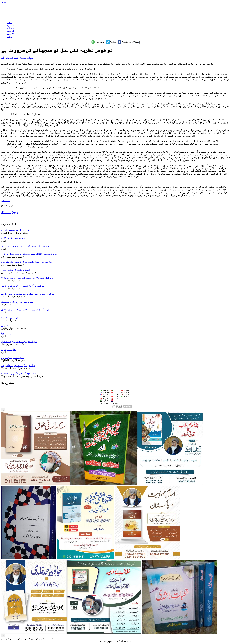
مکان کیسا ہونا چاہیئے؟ (13, 357)
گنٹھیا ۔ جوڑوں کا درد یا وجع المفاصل (19, 342)
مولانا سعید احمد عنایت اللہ (17, 58)
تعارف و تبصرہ (8, 349)
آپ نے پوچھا (7, 334)
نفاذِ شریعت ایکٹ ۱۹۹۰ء (13, 238)
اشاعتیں (11, 31)
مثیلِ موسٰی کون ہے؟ (11, 318)
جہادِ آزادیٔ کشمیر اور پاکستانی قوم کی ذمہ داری (25, 310)
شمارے (10, 25)
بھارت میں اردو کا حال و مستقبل (17, 302)
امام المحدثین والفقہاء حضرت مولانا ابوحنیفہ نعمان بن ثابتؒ (29, 254)
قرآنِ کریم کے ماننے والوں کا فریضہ (18, 365)
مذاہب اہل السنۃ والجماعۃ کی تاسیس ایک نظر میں (26, 262)
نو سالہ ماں (7, 326)
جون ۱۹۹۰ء (10, 212)
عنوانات (11, 28)
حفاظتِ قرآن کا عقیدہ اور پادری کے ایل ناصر (23, 286)
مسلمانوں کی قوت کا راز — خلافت (19, 373)
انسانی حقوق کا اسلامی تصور (15, 270)
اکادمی (10, 34)
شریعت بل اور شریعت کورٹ (15, 230)
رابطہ (10, 36)
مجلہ (10, 22)
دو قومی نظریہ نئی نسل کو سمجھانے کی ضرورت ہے (28, 294)
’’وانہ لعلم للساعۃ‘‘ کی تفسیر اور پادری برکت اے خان (27, 278)
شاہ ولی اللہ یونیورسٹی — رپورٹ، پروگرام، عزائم (26, 246)
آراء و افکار (7, 200)
